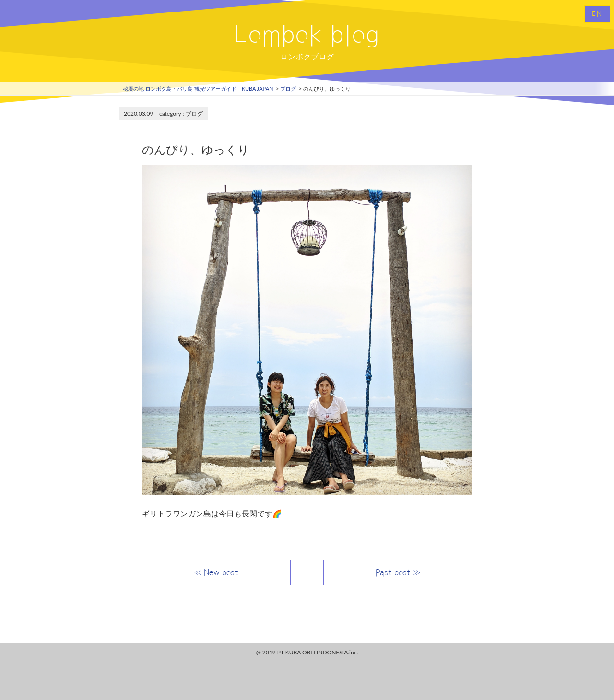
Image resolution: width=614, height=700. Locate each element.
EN (597, 14)
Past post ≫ (398, 572)
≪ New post (216, 572)
